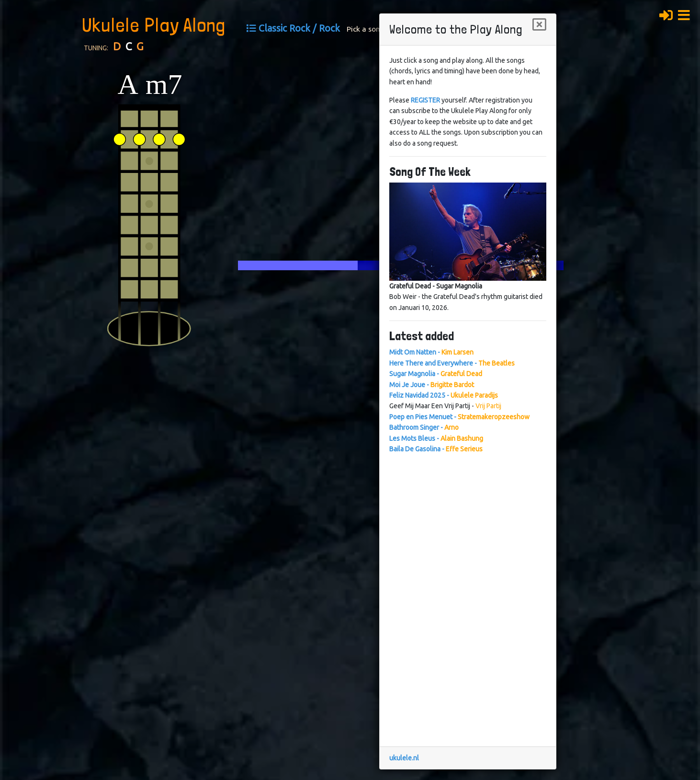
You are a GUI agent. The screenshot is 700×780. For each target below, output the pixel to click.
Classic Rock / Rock (299, 28)
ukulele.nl (404, 758)
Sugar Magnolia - (436, 374)
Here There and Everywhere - (452, 363)
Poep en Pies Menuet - (459, 417)
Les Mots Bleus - (436, 438)
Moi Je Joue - (432, 385)
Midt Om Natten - (431, 352)
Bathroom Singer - (424, 427)
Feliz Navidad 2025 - (444, 395)
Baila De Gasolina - (436, 449)
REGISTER (425, 100)
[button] (687, 14)
